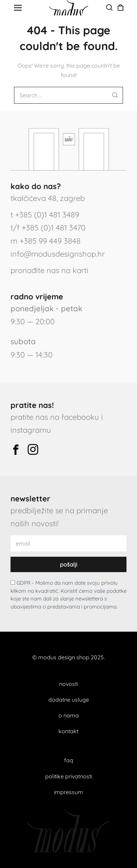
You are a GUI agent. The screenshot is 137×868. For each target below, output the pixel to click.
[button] (18, 8)
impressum (68, 792)
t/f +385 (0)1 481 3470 (48, 228)
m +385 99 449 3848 (46, 241)
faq (69, 760)
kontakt (68, 731)
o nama (69, 715)
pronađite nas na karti (49, 270)
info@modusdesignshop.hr (58, 254)
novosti (68, 684)
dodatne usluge (69, 700)
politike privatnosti (69, 776)
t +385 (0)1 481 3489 (45, 215)
